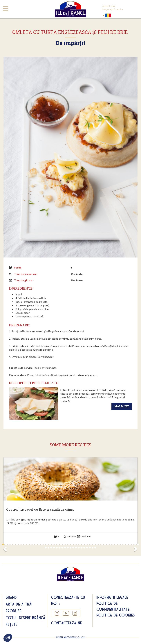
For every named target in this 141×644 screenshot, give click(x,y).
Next (135, 548)
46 (127, 544)
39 (108, 544)
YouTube (66, 613)
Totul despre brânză (25, 618)
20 (55, 544)
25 (69, 544)
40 (111, 544)
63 (79, 548)
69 (95, 548)
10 (28, 544)
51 (46, 548)
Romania (104, 15)
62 (76, 548)
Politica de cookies (116, 615)
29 (80, 544)
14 (39, 544)
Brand (11, 597)
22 (61, 544)
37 (102, 544)
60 (70, 548)
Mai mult (122, 406)
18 (50, 544)
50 (138, 544)
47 (130, 544)
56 (59, 548)
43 (119, 544)
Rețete (11, 624)
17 (47, 544)
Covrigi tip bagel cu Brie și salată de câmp (40, 509)
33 (91, 544)
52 (48, 548)
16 (44, 544)
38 (105, 544)
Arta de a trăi (19, 604)
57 (62, 548)
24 (66, 544)
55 (57, 548)
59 (68, 548)
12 (33, 544)
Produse (13, 611)
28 (77, 544)
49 (135, 544)
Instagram (57, 613)
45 (124, 544)
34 (94, 544)
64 (82, 548)
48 (133, 544)
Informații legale (112, 597)
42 (116, 544)
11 (31, 544)
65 (84, 548)
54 (54, 548)
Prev (6, 548)
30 (83, 544)
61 (73, 548)
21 (58, 544)
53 (51, 548)
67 (90, 548)
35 (97, 544)
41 (113, 544)
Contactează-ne (66, 623)
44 (122, 544)
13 (36, 544)
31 (86, 544)
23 (64, 544)
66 (87, 548)
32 (88, 544)
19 (53, 544)
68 (93, 548)
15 (42, 544)
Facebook (75, 613)
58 (65, 548)
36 (100, 544)
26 (72, 544)
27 (75, 544)
